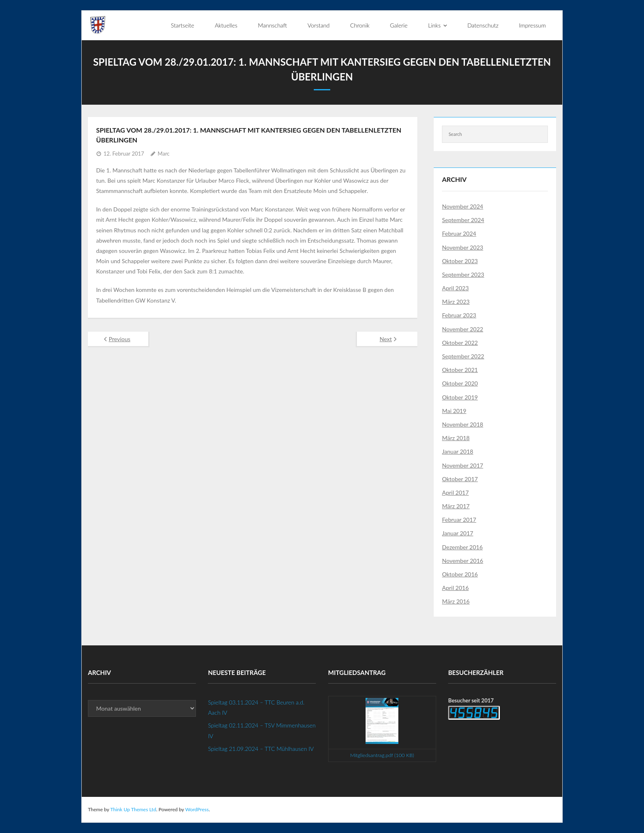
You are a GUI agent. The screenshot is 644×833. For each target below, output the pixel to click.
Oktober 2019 (460, 397)
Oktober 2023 (460, 261)
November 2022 (462, 329)
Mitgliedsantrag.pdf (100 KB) (382, 755)
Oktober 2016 (460, 574)
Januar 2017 (458, 533)
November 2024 (462, 206)
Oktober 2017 (460, 479)
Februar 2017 (459, 520)
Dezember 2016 (462, 547)
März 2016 (456, 601)
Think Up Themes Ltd (133, 809)
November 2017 (462, 465)
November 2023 (462, 247)
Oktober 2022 (460, 343)
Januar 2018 (458, 451)
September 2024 (463, 220)
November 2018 (462, 424)
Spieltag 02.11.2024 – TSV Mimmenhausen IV (262, 730)
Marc (164, 154)
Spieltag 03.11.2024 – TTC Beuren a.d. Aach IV (256, 707)
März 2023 (456, 302)
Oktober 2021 (460, 370)
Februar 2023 (459, 315)
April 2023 (455, 288)
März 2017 (456, 506)
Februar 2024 (459, 233)
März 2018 (456, 438)
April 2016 (455, 588)
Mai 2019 (454, 411)
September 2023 (463, 274)
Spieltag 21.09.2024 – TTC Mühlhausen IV (261, 749)
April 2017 (455, 492)
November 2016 (462, 561)
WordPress (197, 809)
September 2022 (463, 356)
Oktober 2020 (460, 383)
